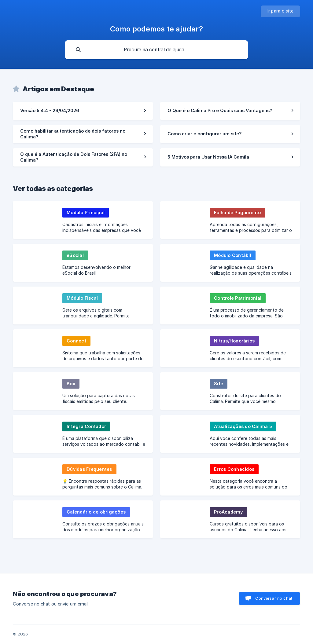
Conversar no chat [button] (274, 598)
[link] (83, 111)
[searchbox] (156, 50)
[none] (281, 11)
